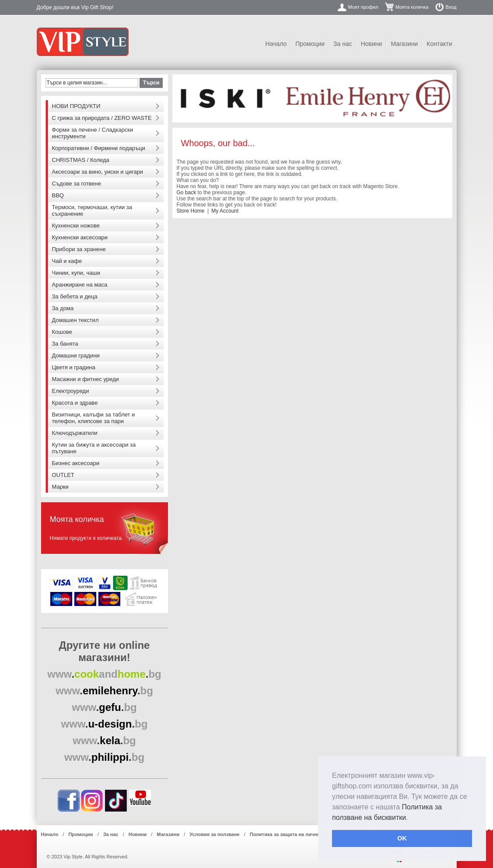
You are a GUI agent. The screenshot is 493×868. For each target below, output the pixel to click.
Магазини (404, 44)
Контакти (439, 44)
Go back (187, 192)
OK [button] (402, 838)
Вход (451, 7)
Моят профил (363, 7)
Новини (372, 44)
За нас (343, 44)
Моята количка (412, 7)
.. (104, 674)
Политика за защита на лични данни (293, 834)
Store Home (191, 211)
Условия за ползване (214, 834)
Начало (276, 44)
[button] (411, 818)
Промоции (310, 44)
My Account (225, 211)
